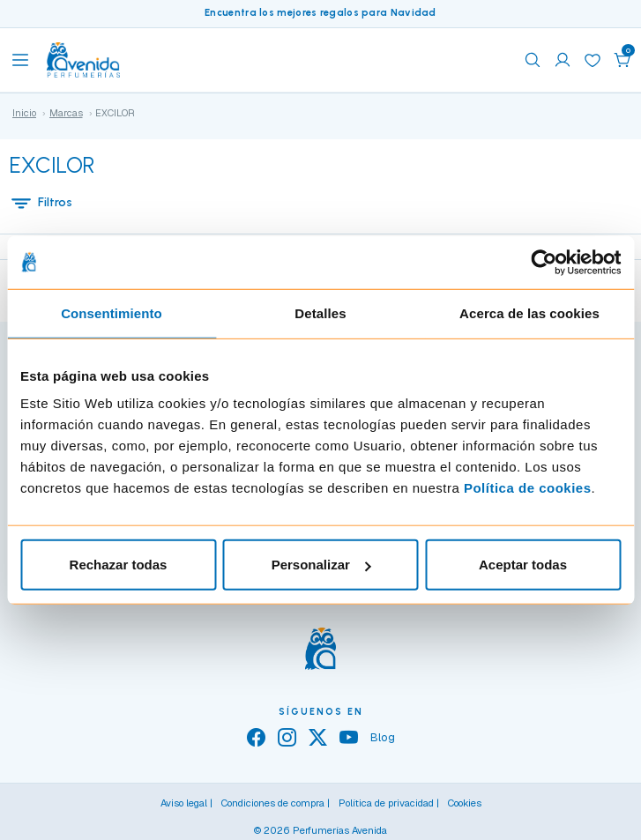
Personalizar (321, 565)
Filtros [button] (41, 203)
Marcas (66, 113)
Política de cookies (528, 488)
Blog (383, 737)
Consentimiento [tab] (112, 312)
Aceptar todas (523, 565)
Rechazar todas (119, 565)
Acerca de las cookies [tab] (529, 312)
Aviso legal (184, 803)
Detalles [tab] (320, 312)
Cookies (465, 803)
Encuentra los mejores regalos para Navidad (320, 12)
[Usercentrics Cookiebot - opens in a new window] (544, 262)
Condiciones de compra (273, 803)
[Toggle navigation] (20, 60)
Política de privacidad (386, 803)
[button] (622, 60)
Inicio (24, 113)
